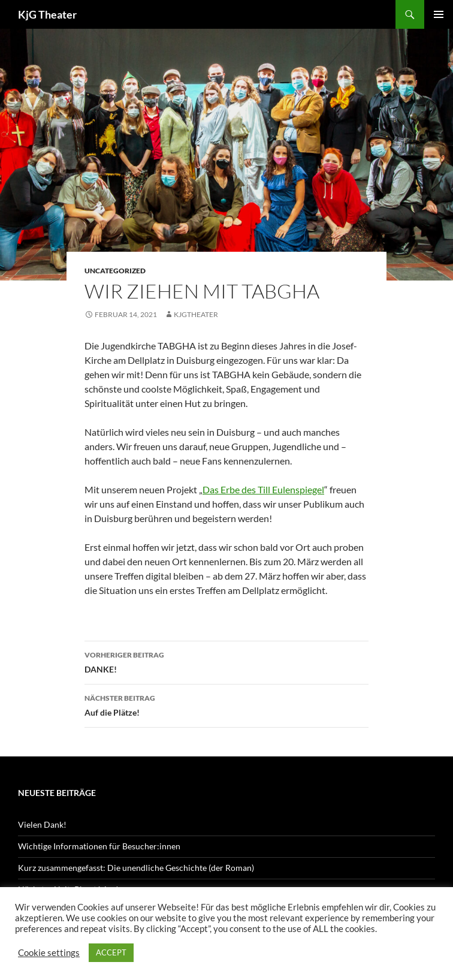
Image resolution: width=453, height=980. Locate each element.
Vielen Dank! (42, 824)
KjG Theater (47, 14)
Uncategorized (115, 271)
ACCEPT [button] (111, 952)
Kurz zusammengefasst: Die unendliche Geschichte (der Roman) (136, 868)
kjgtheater (196, 314)
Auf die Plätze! (226, 704)
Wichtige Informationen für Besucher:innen (99, 846)
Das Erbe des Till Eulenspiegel (263, 489)
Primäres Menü (439, 14)
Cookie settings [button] (49, 953)
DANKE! (226, 661)
